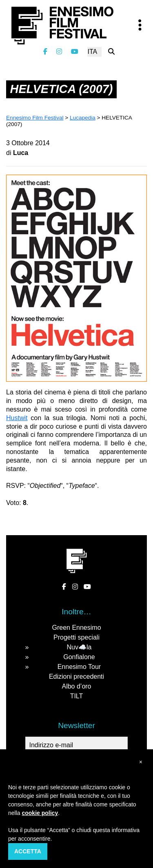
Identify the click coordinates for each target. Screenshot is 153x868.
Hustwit (17, 418)
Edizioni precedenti (76, 676)
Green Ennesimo (76, 628)
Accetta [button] (28, 851)
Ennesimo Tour (79, 667)
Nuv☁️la (79, 647)
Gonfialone (79, 657)
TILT (77, 696)
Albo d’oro (76, 686)
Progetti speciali (76, 637)
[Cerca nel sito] (111, 52)
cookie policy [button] (40, 813)
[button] (141, 762)
